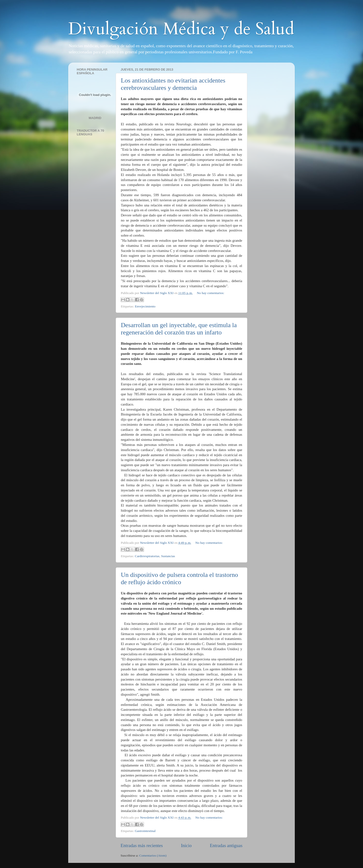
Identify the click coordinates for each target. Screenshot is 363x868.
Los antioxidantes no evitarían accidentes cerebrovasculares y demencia (173, 84)
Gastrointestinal (145, 831)
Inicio (186, 845)
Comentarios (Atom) (153, 855)
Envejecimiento (145, 306)
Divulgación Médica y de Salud (181, 29)
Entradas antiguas (226, 845)
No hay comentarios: (210, 293)
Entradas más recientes (142, 845)
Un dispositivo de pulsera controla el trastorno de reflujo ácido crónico (179, 578)
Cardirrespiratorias (147, 556)
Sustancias (168, 556)
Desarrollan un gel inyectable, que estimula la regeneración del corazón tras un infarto (179, 329)
